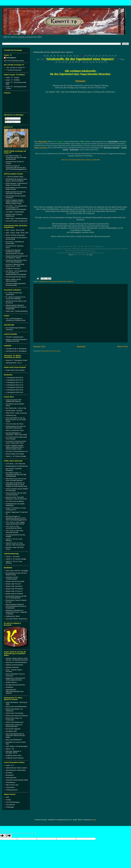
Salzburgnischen (11, 778)
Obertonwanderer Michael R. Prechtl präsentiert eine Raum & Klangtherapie (16, 307)
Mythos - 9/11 (10, 749)
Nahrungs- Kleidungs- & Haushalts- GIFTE (13, 752)
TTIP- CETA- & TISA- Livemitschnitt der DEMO (14, 527)
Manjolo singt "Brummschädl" (15, 581)
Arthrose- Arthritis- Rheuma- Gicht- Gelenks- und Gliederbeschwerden (17, 659)
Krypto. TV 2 (10, 765)
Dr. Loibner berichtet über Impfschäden (14, 294)
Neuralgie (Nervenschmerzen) (15, 685)
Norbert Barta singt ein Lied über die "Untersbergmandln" (16, 597)
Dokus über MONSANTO (14, 740)
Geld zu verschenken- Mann (15, 430)
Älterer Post (122, 347)
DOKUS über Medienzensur (15, 722)
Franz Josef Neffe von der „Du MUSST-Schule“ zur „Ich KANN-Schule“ (16, 420)
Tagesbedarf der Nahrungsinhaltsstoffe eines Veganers (56, 282)
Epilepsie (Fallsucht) (12, 667)
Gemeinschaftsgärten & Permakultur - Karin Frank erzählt (16, 434)
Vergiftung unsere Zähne (14, 755)
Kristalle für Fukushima (13, 269)
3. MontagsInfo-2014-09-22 (14, 378)
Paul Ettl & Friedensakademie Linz (17, 451)
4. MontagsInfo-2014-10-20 (14, 380)
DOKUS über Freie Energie (14, 713)
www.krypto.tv (11, 58)
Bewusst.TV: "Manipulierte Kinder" (17, 360)
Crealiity (8, 800)
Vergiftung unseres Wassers (15, 758)
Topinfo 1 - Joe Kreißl (12, 557)
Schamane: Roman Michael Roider (17, 780)
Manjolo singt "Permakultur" (15, 589)
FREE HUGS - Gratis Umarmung (16, 413)
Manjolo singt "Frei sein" (13, 584)
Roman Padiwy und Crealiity (15, 454)
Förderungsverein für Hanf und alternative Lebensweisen (15, 193)
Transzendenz (10, 787)
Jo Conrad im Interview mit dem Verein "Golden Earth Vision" (16, 442)
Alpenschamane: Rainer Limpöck (16, 768)
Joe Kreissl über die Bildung (15, 501)
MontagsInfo (10, 775)
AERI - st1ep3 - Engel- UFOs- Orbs (17, 233)
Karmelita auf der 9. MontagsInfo (16, 351)
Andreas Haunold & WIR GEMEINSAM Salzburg (14, 401)
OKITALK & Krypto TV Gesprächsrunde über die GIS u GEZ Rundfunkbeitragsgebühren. (16, 168)
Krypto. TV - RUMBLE (13, 80)
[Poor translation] (8, 836)
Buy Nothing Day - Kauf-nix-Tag (16, 408)
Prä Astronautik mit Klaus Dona (16, 277)
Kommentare (10, 122)
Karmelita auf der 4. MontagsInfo (16, 349)
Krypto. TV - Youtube (12, 77)
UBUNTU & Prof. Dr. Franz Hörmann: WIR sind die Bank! (15, 544)
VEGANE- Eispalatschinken (15, 337)
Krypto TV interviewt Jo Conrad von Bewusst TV (16, 509)
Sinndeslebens (10, 782)
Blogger (94, 820)
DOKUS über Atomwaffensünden (16, 707)
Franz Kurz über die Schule (14, 424)
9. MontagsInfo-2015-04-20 (14, 392)
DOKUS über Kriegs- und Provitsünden (14, 719)
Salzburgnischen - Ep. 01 (14, 363)
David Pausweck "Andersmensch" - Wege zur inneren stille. (17, 184)
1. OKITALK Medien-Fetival (14, 177)
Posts (8, 119)
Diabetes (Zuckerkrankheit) (14, 665)
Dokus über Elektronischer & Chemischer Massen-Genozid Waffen (15, 736)
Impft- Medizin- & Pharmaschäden (17, 746)
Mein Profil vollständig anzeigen (14, 61)
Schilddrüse (9, 687)
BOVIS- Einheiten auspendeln (15, 235)
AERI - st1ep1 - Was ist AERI (15, 230)
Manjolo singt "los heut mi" (14, 591)
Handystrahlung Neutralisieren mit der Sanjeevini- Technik (17, 257)
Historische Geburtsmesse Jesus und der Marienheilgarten (16, 261)
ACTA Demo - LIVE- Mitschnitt (15, 464)
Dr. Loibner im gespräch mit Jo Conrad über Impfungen (15, 298)
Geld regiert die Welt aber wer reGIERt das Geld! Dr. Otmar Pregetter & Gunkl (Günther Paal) (16, 485)
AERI (7, 797)
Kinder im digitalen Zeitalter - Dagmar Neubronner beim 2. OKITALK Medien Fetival (15, 202)
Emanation (9, 773)
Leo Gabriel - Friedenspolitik (15, 212)
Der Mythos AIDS (11, 731)
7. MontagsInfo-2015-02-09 (14, 387)
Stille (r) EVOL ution (12, 785)
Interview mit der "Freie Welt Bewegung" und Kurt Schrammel (16, 498)
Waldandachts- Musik (13, 616)
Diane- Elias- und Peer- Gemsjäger (17, 571)
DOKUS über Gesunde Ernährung (17, 716)
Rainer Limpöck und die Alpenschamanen (13, 280)
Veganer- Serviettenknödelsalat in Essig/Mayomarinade (16, 340)
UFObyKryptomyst (12, 790)
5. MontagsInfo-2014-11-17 (14, 382)
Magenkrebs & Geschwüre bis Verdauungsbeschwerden (15, 679)
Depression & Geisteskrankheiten (16, 662)
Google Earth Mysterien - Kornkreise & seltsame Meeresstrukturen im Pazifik (15, 252)
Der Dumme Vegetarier (13, 729)
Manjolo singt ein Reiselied (14, 594)
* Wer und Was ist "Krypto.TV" (15, 68)
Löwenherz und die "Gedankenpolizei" (12, 578)
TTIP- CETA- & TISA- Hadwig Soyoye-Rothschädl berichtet (15, 523)
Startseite (81, 347)
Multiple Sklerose (11, 682)
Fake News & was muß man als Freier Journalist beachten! (16, 480)
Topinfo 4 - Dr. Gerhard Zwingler (16, 456)
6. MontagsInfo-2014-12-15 (14, 385)
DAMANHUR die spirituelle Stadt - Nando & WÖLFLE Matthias (17, 180)
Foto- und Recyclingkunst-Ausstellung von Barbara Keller (16, 319)
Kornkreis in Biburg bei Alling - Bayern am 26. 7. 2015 (15, 265)
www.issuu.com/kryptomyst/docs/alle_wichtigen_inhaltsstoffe (81, 160)
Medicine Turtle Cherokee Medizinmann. (14, 215)
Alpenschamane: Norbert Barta (16, 770)
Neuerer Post (39, 347)
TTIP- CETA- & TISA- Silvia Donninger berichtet (14, 531)
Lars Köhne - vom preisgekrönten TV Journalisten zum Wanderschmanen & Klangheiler (16, 208)
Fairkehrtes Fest (11, 415)
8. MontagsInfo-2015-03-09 (14, 390)
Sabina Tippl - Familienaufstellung (16, 218)
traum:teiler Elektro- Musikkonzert (16, 221)
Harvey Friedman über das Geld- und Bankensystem (16, 494)
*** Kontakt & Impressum (14, 70)
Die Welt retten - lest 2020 (14, 411)
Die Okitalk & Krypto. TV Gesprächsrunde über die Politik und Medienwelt (16, 157)
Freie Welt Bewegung (13, 802)
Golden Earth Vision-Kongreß (15, 370)
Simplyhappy (10, 807)
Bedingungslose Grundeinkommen (17, 466)
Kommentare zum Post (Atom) (51, 351)
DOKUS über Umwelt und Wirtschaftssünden (14, 726)
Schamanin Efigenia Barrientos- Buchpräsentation (16, 284)
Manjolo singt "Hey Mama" (14, 586)
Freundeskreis (10, 805)
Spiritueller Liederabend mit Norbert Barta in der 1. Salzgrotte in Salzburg (16, 612)
